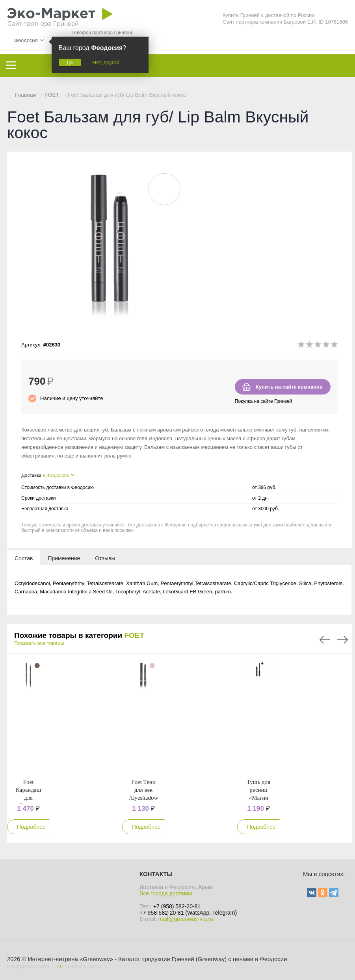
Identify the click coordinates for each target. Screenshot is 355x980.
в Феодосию (56, 475)
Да (70, 62)
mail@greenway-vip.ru (185, 919)
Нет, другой (106, 62)
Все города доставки (166, 893)
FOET (134, 635)
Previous (325, 640)
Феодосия (26, 40)
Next (343, 640)
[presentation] (24, 558)
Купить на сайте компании (289, 387)
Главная (25, 95)
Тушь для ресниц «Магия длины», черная (258, 798)
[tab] (24, 558)
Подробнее (31, 827)
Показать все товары (39, 643)
